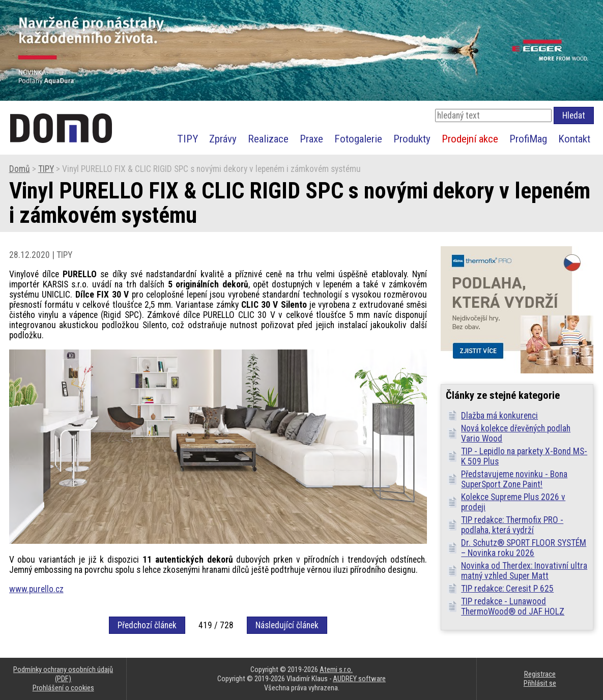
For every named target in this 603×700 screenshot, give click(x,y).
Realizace (268, 139)
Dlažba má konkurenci (499, 416)
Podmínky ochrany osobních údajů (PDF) (63, 674)
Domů (20, 169)
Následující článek (287, 625)
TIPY (188, 139)
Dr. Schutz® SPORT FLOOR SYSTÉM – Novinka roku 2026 (524, 548)
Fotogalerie (358, 139)
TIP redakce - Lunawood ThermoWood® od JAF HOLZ (513, 606)
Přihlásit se (540, 683)
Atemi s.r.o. (336, 669)
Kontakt (574, 139)
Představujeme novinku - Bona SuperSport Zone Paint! (514, 479)
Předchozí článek (147, 625)
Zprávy (223, 139)
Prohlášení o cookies (63, 688)
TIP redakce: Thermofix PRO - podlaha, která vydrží (512, 525)
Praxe (311, 139)
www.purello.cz (36, 589)
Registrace (540, 674)
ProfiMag (528, 139)
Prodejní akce (470, 139)
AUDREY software (359, 679)
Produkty (412, 139)
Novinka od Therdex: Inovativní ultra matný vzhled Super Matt (524, 571)
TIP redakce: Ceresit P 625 (507, 589)
